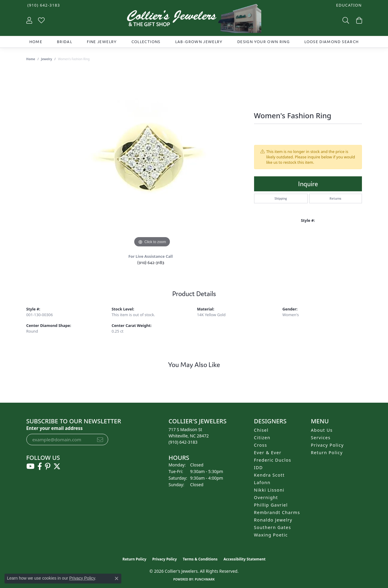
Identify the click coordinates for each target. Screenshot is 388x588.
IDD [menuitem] (259, 467)
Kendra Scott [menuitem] (269, 475)
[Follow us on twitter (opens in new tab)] (57, 466)
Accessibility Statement (244, 559)
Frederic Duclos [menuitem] (273, 460)
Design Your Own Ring (264, 42)
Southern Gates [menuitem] (273, 527)
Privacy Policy (327, 445)
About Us (322, 430)
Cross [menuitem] (261, 445)
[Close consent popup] (117, 578)
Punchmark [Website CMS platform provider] (205, 579)
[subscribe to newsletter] (100, 440)
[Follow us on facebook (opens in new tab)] (40, 466)
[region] (152, 159)
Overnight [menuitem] (266, 497)
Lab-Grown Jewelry (199, 42)
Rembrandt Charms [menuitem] (277, 512)
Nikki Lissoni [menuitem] (269, 490)
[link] (43, 5)
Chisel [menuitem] (261, 430)
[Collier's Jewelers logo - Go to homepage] (194, 20)
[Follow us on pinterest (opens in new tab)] (48, 466)
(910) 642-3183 (151, 262)
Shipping (281, 198)
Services (321, 438)
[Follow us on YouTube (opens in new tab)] (30, 466)
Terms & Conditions (200, 559)
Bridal (65, 42)
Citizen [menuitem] (262, 438)
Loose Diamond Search (332, 42)
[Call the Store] (183, 442)
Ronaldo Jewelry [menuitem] (273, 520)
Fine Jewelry (102, 42)
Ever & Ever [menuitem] (268, 453)
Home (36, 42)
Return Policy (327, 453)
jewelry (47, 59)
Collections (146, 42)
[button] (348, 5)
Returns (335, 198)
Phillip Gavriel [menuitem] (271, 505)
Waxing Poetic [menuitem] (271, 535)
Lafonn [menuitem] (262, 482)
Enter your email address (55, 428)
